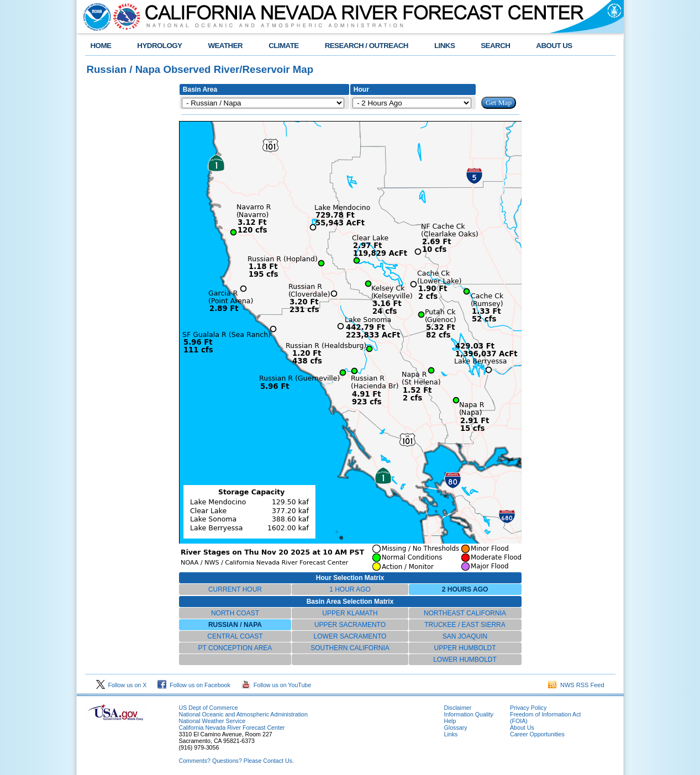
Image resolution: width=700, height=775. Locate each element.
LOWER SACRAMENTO (350, 636)
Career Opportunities (537, 734)
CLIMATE (284, 46)
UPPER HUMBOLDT (465, 648)
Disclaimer (458, 708)
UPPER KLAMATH (350, 613)
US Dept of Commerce (209, 708)
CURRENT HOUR (235, 589)
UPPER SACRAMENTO (350, 625)
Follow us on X (122, 685)
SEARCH (495, 46)
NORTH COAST (235, 613)
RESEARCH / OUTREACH (367, 46)
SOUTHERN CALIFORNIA (350, 648)
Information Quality (469, 714)
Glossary (456, 727)
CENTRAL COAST (235, 636)
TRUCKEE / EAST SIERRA (465, 625)
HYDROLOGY (159, 46)
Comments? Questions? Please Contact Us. (236, 761)
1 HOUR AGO (350, 589)
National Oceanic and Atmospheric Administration (243, 714)
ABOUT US (554, 46)
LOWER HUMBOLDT (465, 660)
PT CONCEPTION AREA (235, 648)
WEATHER (225, 46)
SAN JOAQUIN (465, 636)
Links (451, 734)
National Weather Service (212, 721)
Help (450, 721)
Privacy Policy (528, 708)
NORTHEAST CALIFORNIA (465, 613)
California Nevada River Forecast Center (232, 727)
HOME (101, 46)
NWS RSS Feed (576, 685)
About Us (522, 727)
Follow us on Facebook (194, 685)
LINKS (444, 46)
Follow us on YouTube (276, 685)
